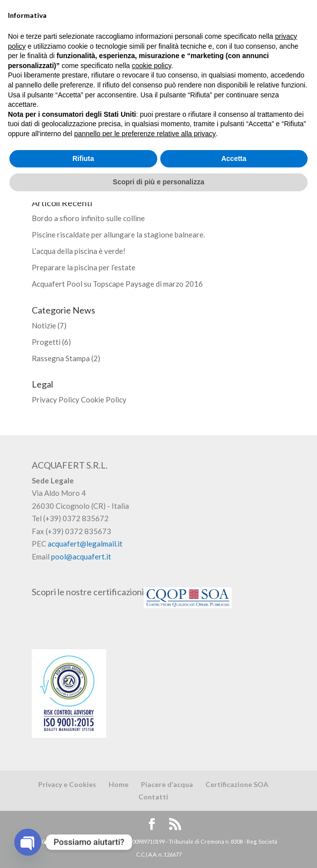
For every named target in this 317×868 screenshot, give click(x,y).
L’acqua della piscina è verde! (79, 251)
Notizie (44, 325)
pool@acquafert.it (81, 556)
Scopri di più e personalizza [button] (158, 848)
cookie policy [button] (152, 731)
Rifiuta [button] (83, 824)
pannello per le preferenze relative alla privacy (145, 799)
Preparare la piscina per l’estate (84, 267)
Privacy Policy (56, 399)
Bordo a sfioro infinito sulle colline (88, 218)
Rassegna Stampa (61, 358)
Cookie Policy (104, 399)
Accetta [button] (234, 824)
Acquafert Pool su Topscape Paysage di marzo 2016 (117, 284)
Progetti (46, 342)
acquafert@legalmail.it (85, 544)
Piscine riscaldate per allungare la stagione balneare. (118, 235)
